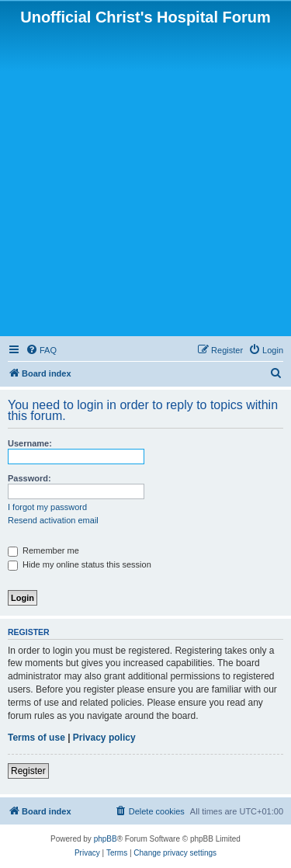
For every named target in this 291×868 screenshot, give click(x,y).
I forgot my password (47, 507)
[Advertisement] (145, 180)
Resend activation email (53, 520)
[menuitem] (41, 350)
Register (28, 771)
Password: (29, 478)
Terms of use (36, 738)
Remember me (43, 550)
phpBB (106, 839)
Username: (30, 443)
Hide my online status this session (80, 564)
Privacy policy (104, 738)
